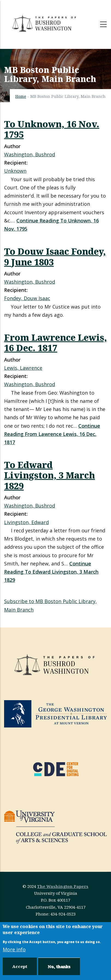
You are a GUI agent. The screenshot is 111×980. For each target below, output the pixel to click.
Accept (20, 966)
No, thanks (59, 966)
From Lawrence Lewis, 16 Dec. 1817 (55, 342)
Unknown (15, 171)
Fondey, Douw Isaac (27, 298)
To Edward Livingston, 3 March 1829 (49, 475)
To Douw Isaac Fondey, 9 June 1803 (55, 256)
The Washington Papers (63, 886)
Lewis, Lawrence (23, 368)
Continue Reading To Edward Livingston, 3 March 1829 (51, 572)
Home (21, 96)
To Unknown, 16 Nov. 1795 (52, 129)
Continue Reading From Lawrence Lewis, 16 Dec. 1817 (52, 434)
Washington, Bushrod (30, 154)
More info (14, 949)
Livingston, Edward (26, 522)
